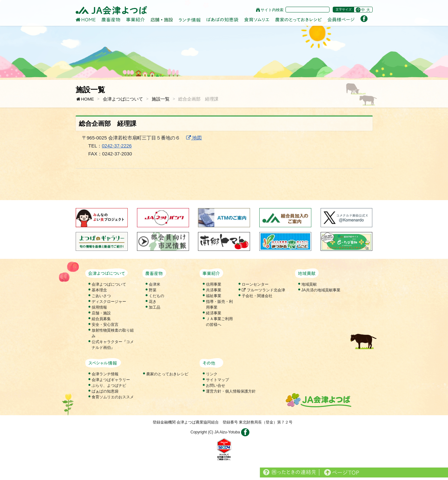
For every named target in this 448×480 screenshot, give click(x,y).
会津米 (155, 284)
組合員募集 (101, 319)
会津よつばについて (123, 99)
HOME (85, 99)
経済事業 (214, 313)
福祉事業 (214, 296)
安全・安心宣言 (105, 325)
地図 (194, 138)
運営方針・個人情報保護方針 (231, 391)
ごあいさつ (101, 296)
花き (153, 302)
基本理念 (99, 290)
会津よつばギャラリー (111, 380)
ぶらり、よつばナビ (109, 386)
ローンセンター (255, 284)
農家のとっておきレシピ (167, 374)
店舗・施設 (101, 313)
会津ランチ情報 (105, 374)
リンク (212, 374)
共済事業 (214, 290)
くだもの (156, 296)
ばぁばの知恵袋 (105, 391)
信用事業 (214, 284)
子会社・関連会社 (257, 296)
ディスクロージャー (109, 302)
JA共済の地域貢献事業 (321, 290)
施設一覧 (161, 99)
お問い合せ (216, 386)
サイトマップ (217, 380)
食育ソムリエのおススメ (113, 397)
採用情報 (99, 307)
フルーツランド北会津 (263, 290)
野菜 (153, 290)
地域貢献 (309, 284)
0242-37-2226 (117, 146)
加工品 (155, 307)
